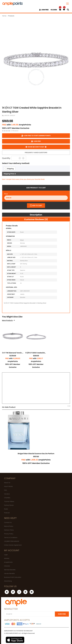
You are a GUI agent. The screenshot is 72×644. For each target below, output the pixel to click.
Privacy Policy (9, 534)
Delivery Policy (9, 530)
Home (4, 16)
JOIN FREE (44, 10)
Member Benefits (10, 570)
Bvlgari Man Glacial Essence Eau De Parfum (36, 454)
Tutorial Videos (9, 501)
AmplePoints (8, 562)
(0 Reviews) (15, 131)
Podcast (7, 513)
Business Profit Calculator (13, 577)
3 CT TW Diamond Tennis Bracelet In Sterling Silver (22, 353)
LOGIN (54, 10)
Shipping (10, 169)
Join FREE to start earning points (37, 136)
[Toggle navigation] (68, 4)
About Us (7, 483)
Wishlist (7, 558)
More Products (7, 321)
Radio (6, 509)
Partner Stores (9, 505)
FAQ (5, 490)
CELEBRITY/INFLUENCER (12, 541)
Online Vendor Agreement (13, 545)
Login (6, 555)
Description (36, 215)
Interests (7, 566)
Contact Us (8, 522)
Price (6, 194)
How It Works (8, 486)
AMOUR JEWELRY (10, 115)
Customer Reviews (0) (36, 219)
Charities (7, 498)
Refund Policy (9, 526)
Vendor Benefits (9, 573)
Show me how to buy (36, 147)
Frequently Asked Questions (36, 153)
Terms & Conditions (11, 538)
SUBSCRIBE (62, 614)
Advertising (8, 581)
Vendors (7, 494)
